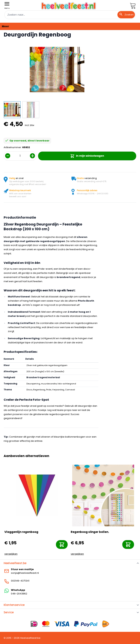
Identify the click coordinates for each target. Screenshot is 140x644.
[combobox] (70, 15)
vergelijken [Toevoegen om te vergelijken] (11, 554)
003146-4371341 (20, 581)
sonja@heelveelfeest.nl (25, 573)
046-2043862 (19, 594)
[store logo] (69, 6)
